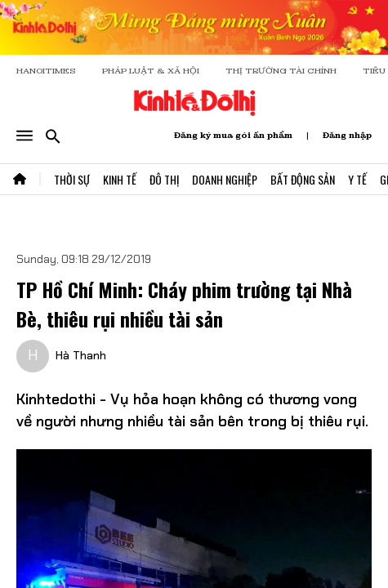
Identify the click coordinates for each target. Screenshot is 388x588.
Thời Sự (72, 179)
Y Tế (357, 179)
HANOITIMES (46, 71)
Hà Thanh (81, 355)
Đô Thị (164, 179)
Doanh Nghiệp (225, 179)
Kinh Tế (120, 179)
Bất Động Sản (303, 179)
